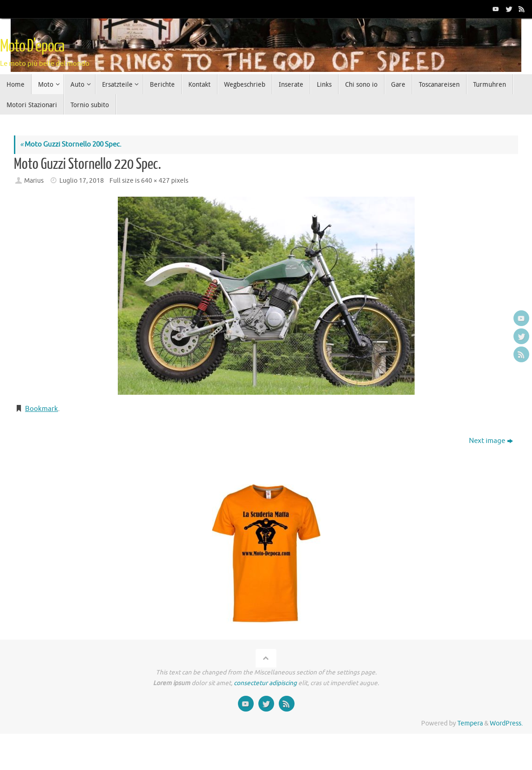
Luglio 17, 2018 (82, 181)
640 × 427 (155, 181)
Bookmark (42, 409)
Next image (491, 441)
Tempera (470, 723)
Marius (34, 181)
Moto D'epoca (32, 46)
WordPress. (506, 723)
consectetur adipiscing (265, 683)
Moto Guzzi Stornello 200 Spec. (71, 144)
